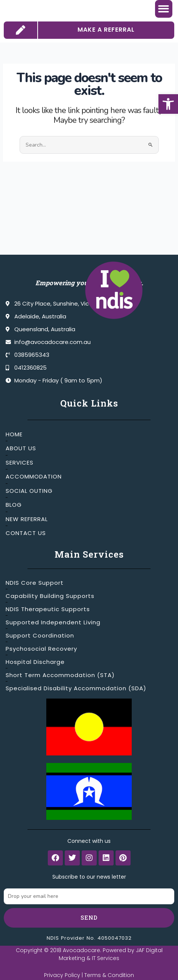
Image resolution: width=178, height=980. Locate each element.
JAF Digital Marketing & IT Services (111, 954)
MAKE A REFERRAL (106, 49)
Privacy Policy (62, 975)
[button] (168, 104)
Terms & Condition (109, 975)
